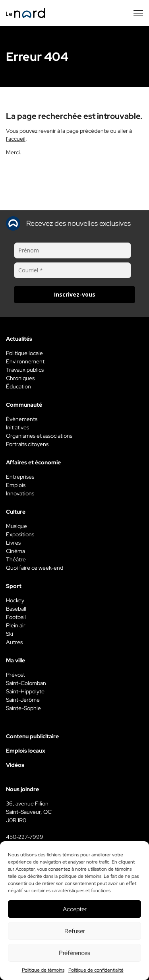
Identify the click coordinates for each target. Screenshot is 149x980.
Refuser (75, 931)
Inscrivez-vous (75, 294)
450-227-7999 (25, 837)
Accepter (75, 909)
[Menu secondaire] (138, 13)
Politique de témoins (43, 970)
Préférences (74, 953)
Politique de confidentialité (96, 970)
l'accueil (16, 139)
